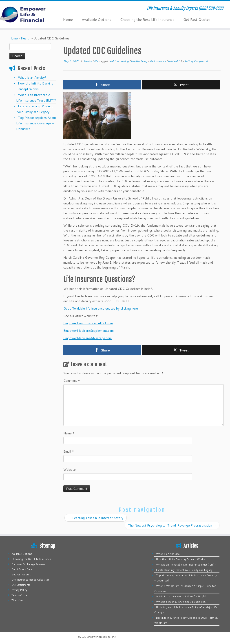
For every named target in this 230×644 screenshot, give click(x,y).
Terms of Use (19, 595)
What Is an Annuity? (32, 78)
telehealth (174, 61)
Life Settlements (21, 585)
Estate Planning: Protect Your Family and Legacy (184, 570)
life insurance (158, 61)
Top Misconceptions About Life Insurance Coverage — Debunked (36, 123)
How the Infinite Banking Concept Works (180, 559)
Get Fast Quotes (197, 19)
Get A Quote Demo (22, 569)
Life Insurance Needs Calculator (30, 580)
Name (69, 433)
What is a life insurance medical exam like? (181, 602)
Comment (72, 381)
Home (68, 19)
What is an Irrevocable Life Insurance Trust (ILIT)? (186, 565)
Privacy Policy (19, 590)
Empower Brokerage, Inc (101, 637)
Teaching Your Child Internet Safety (96, 518)
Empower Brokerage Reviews (28, 564)
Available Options (96, 19)
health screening (119, 61)
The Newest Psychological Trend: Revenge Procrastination (172, 525)
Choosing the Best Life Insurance (147, 19)
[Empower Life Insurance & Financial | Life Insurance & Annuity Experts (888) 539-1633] (27, 15)
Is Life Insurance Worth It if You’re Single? (181, 596)
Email (69, 451)
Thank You (18, 600)
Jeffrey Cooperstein (197, 61)
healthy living (139, 61)
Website (70, 470)
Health (26, 38)
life (96, 61)
